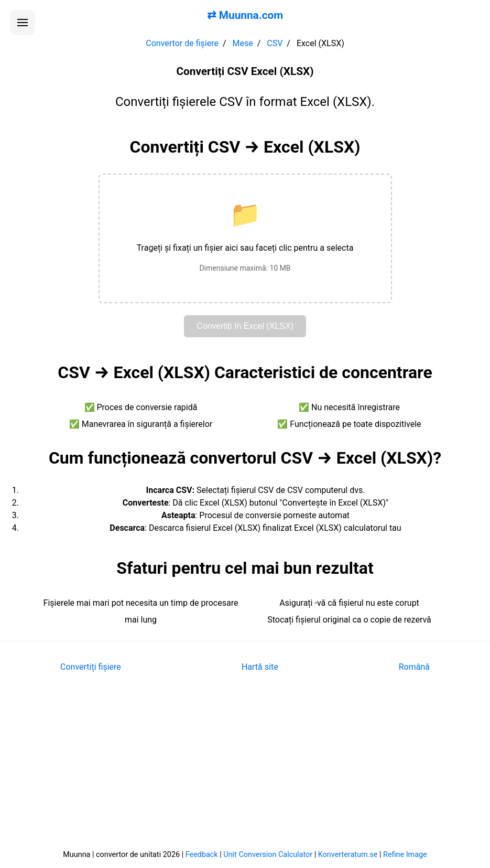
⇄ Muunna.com (245, 15)
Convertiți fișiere (91, 667)
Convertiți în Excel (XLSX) (245, 326)
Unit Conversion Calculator (268, 855)
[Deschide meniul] (23, 23)
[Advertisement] (245, 768)
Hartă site (260, 667)
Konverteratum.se (348, 855)
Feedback (202, 855)
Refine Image (405, 855)
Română (414, 667)
